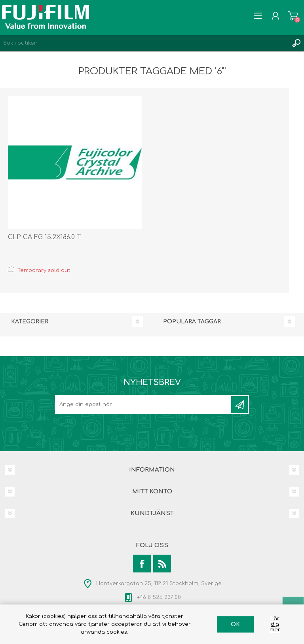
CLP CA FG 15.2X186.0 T (45, 237)
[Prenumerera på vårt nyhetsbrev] (144, 404)
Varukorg (293, 16)
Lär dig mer (275, 624)
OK (235, 624)
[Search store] (144, 43)
